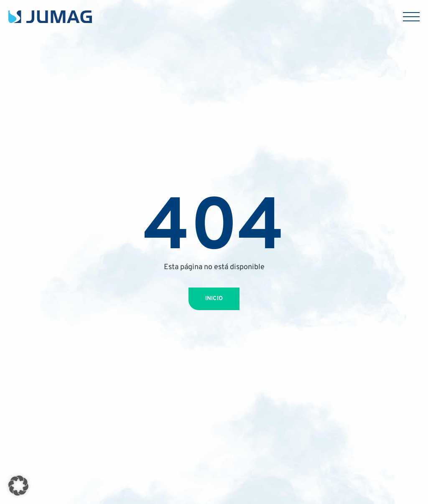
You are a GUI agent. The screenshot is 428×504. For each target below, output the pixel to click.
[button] (18, 486)
